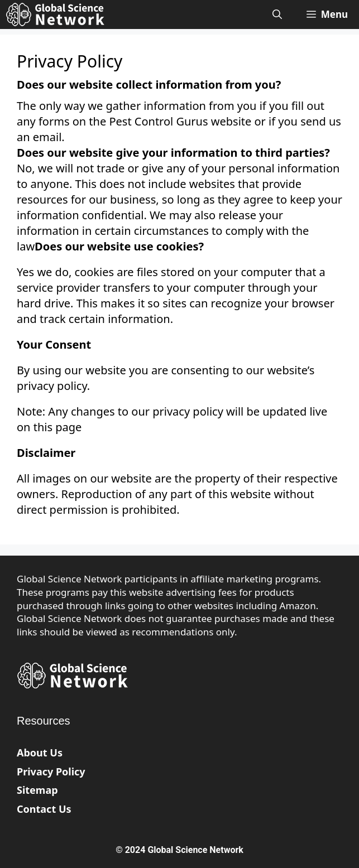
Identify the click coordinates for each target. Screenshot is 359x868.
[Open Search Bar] (277, 15)
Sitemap (37, 790)
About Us (40, 753)
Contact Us (44, 809)
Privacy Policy (51, 771)
